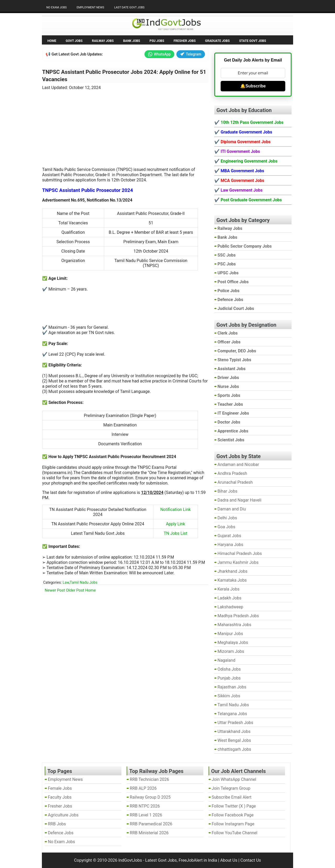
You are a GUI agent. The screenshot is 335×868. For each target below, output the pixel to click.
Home (52, 41)
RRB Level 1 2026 (146, 815)
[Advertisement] (125, 125)
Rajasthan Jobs (232, 687)
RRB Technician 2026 (149, 779)
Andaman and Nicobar (238, 464)
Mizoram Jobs (231, 651)
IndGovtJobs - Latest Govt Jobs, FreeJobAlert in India (168, 860)
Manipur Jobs (230, 634)
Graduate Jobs (217, 41)
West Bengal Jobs (234, 740)
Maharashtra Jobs (234, 625)
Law (66, 582)
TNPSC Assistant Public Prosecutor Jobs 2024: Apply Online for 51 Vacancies (124, 76)
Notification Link (175, 510)
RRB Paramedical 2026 (151, 824)
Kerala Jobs (228, 589)
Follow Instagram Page (233, 824)
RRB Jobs (57, 824)
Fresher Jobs (185, 41)
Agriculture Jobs (63, 815)
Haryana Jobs (230, 545)
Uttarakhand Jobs (234, 731)
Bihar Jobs (227, 491)
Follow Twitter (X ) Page (234, 806)
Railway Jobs (103, 41)
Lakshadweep (230, 607)
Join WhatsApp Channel (234, 779)
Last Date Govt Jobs (129, 7)
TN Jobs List (175, 533)
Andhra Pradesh (232, 473)
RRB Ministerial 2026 (149, 833)
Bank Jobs (132, 41)
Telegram (191, 54)
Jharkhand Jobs (232, 571)
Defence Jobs (61, 833)
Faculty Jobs (60, 797)
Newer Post (55, 590)
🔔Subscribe (253, 86)
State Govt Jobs (253, 41)
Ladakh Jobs (229, 598)
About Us (229, 860)
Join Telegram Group (231, 788)
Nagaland (226, 660)
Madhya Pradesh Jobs (238, 616)
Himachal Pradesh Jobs (240, 553)
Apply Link (175, 524)
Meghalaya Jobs (233, 642)
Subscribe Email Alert (232, 797)
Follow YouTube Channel (235, 833)
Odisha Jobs (229, 669)
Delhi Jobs (227, 518)
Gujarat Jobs (229, 536)
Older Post (75, 590)
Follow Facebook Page (233, 815)
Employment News (90, 7)
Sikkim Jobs (229, 696)
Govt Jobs (74, 41)
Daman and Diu (232, 509)
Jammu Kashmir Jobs (238, 562)
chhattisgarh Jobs (234, 749)
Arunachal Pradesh (235, 482)
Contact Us (251, 860)
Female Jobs (60, 788)
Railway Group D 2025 (150, 797)
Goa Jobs (226, 527)
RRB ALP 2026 (143, 788)
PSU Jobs (157, 41)
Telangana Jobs (232, 714)
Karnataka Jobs (232, 580)
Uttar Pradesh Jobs (235, 723)
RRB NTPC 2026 (145, 806)
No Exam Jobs (57, 7)
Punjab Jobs (229, 678)
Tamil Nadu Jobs (84, 582)
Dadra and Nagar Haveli (239, 500)
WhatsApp (159, 54)
